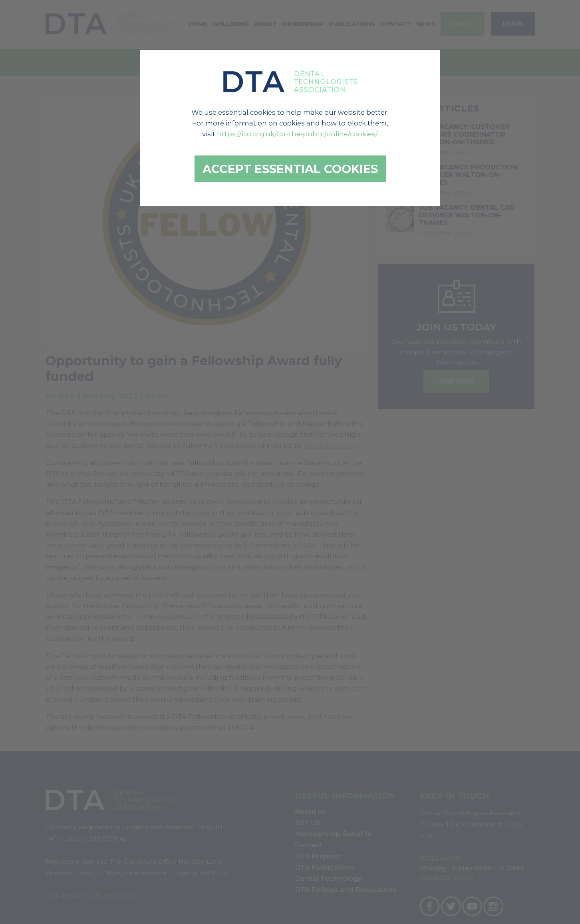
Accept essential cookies (290, 169)
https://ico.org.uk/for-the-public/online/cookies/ (297, 134)
